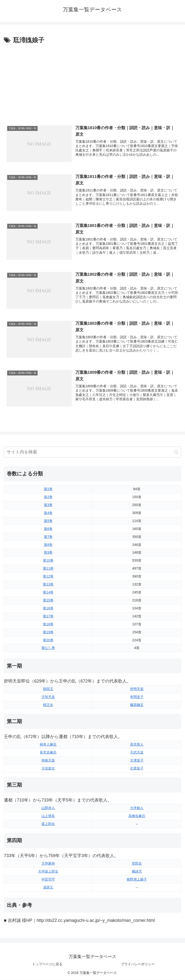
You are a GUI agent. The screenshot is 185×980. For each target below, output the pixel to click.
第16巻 (48, 608)
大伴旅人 (137, 808)
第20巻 (48, 640)
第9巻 (48, 553)
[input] (92, 453)
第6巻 (48, 529)
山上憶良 (48, 816)
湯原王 (48, 888)
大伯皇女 (48, 768)
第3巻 (48, 505)
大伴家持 (48, 864)
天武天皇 (137, 753)
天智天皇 (48, 697)
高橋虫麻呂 (137, 816)
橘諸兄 (137, 872)
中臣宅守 (48, 880)
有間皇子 (137, 697)
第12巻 (48, 577)
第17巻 (48, 616)
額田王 (48, 689)
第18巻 (48, 624)
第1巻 (48, 489)
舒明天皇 (137, 689)
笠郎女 (137, 864)
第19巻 (48, 632)
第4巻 (48, 513)
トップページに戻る (47, 965)
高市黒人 (137, 745)
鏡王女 (48, 705)
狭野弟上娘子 (137, 880)
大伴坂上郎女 (48, 872)
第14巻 (48, 593)
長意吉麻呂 (48, 753)
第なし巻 (48, 648)
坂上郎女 (48, 824)
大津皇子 (137, 761)
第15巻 (48, 600)
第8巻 (48, 545)
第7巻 (48, 537)
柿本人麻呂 (48, 745)
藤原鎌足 (137, 705)
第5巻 (48, 521)
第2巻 (48, 497)
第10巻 (48, 561)
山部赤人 (48, 808)
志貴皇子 (137, 768)
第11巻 (48, 569)
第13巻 (48, 585)
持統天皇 (48, 761)
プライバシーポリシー (138, 965)
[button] (176, 452)
